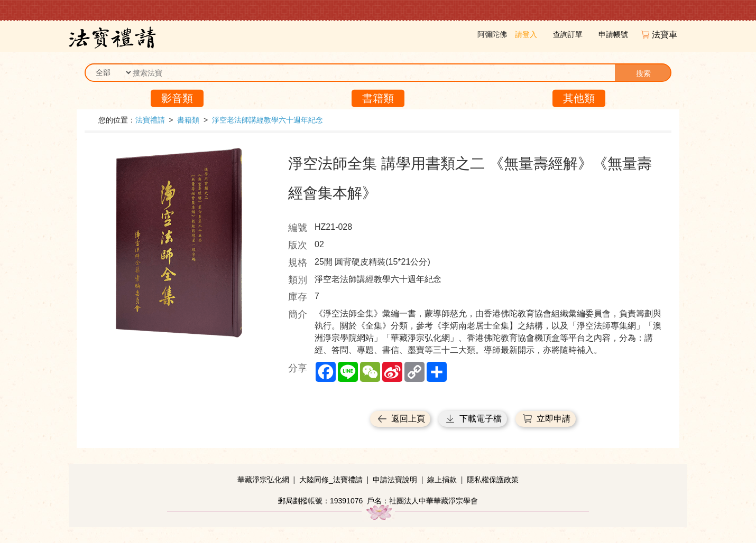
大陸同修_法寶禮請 (331, 480)
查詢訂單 (568, 34)
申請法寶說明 (395, 480)
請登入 (526, 34)
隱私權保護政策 (493, 480)
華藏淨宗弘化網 (263, 480)
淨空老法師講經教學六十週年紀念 (268, 120)
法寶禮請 (150, 120)
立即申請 (554, 419)
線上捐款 (442, 480)
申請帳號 (613, 34)
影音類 (177, 98)
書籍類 (378, 98)
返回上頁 (408, 419)
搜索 (643, 73)
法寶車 (666, 35)
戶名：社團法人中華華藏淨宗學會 (422, 501)
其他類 (579, 98)
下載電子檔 (481, 419)
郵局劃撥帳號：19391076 (320, 501)
